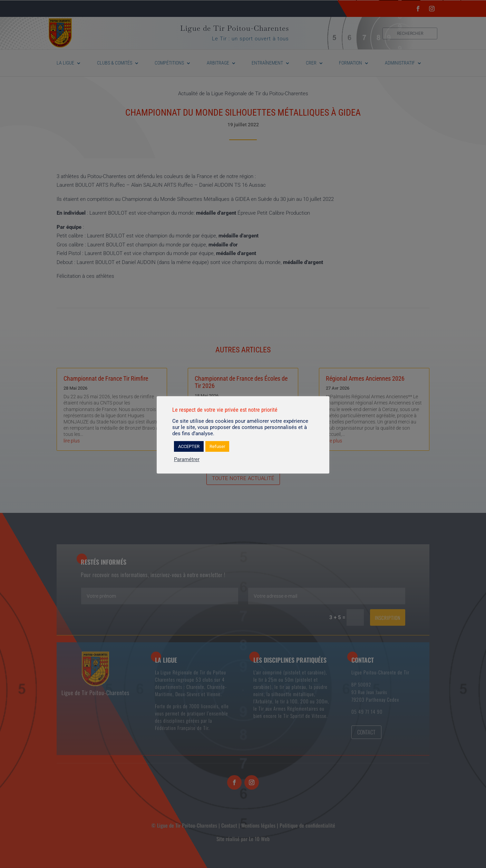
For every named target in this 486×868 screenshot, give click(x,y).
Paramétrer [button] (187, 459)
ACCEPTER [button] (189, 446)
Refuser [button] (217, 446)
